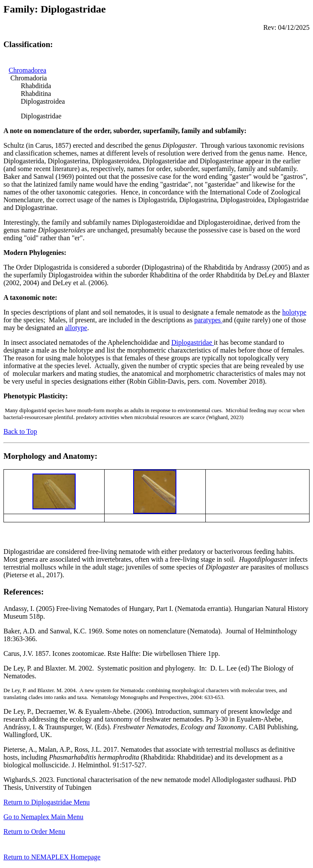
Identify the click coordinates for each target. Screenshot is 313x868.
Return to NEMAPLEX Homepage (52, 858)
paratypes (208, 320)
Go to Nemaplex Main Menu (43, 817)
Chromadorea (27, 70)
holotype (294, 312)
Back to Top (20, 431)
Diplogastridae (192, 342)
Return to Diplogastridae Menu (47, 802)
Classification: (28, 44)
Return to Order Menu (34, 831)
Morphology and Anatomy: (50, 456)
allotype (76, 328)
